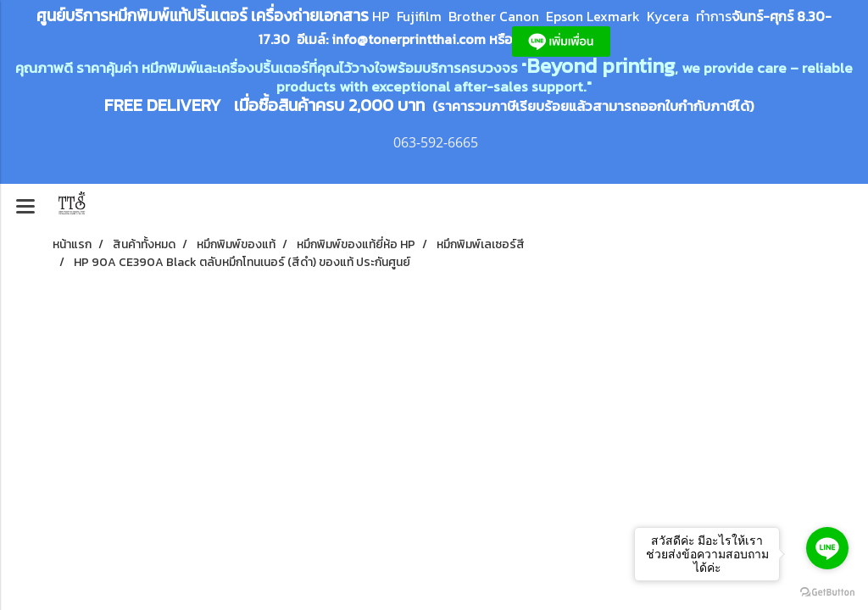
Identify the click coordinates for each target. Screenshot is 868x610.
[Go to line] (827, 548)
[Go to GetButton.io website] (827, 593)
